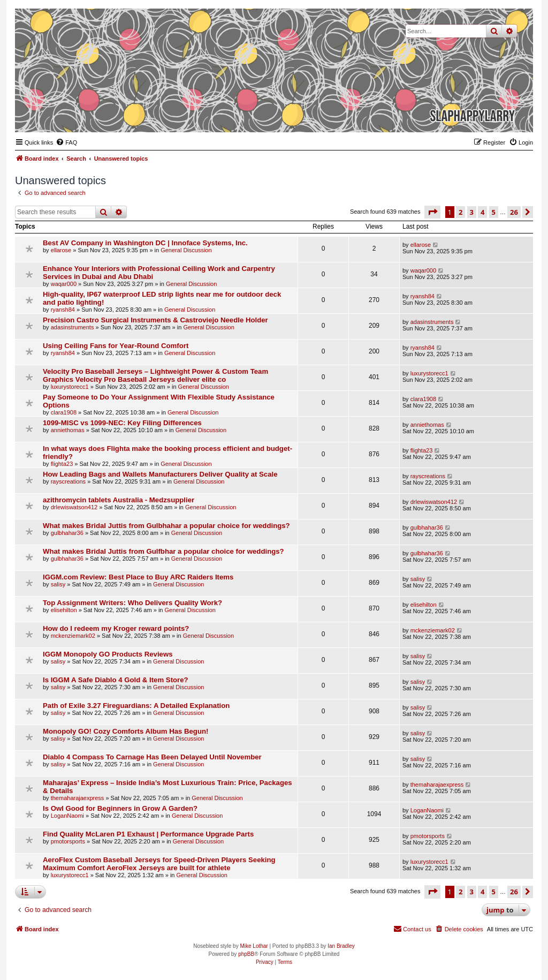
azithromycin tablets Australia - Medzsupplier (119, 500)
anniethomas (68, 430)
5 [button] (494, 212)
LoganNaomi (67, 816)
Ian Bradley (341, 946)
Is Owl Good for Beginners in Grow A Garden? (120, 808)
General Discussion (186, 250)
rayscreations (68, 481)
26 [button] (514, 212)
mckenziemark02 (73, 636)
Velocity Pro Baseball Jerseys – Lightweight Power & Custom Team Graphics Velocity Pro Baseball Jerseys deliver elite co (155, 375)
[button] (432, 212)
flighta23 (62, 464)
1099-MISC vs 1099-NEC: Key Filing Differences (122, 423)
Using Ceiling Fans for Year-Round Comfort (116, 346)
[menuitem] (66, 142)
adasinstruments (73, 327)
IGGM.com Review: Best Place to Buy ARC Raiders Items (138, 577)
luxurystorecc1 (70, 387)
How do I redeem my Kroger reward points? (116, 628)
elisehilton (64, 610)
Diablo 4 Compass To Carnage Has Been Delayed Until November (152, 757)
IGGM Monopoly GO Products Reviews (108, 654)
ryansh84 (63, 310)
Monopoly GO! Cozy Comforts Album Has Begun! (125, 731)
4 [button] (482, 212)
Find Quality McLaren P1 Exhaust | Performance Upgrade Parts (148, 834)
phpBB (246, 954)
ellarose (61, 250)
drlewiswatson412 (74, 507)
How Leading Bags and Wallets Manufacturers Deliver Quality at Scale (160, 474)
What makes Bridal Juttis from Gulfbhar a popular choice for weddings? (163, 551)
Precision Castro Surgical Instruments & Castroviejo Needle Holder (155, 320)
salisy (58, 584)
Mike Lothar (254, 946)
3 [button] (472, 212)
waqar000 (64, 284)
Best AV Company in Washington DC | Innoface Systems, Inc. (145, 243)
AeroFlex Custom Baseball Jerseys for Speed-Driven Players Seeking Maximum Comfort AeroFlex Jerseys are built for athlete (159, 864)
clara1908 (64, 412)
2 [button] (461, 212)
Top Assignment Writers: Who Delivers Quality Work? (132, 603)
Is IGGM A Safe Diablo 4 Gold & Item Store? (116, 680)
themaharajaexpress (78, 798)
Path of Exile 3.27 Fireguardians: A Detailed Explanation (136, 706)
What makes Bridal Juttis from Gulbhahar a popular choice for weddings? (166, 526)
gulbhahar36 (67, 533)
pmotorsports (68, 841)
